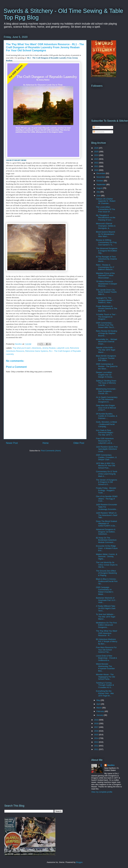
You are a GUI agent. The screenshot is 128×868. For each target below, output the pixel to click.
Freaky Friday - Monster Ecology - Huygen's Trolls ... (106, 490)
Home (46, 443)
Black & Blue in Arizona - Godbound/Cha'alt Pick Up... (107, 581)
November (101, 177)
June (99, 196)
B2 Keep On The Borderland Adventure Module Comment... (106, 540)
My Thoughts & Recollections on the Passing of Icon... (106, 218)
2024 (97, 155)
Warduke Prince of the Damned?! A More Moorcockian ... (105, 275)
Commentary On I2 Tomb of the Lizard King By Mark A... (106, 474)
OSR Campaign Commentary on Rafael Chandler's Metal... (105, 591)
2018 (97, 723)
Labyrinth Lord (63, 348)
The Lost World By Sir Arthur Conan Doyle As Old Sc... (107, 565)
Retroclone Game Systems (37, 351)
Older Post (79, 443)
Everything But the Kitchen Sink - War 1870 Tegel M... (105, 693)
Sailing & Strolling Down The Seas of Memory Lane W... (106, 383)
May (99, 700)
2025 (97, 152)
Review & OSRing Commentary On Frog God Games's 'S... (106, 242)
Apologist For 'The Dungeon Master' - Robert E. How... (105, 300)
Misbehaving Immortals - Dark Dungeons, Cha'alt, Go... (106, 391)
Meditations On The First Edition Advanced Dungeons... (106, 625)
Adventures (36, 348)
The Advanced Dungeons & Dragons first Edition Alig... (107, 251)
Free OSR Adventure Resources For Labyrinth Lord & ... (105, 441)
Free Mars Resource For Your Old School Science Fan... (106, 650)
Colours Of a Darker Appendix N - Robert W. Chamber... (106, 201)
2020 (97, 170)
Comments (99, 132)
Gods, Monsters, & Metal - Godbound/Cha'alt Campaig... (106, 424)
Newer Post (12, 443)
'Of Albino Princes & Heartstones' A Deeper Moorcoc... (106, 284)
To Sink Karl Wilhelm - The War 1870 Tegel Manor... (105, 617)
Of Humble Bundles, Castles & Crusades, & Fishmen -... (107, 416)
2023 (97, 159)
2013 (97, 742)
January (100, 715)
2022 (97, 163)
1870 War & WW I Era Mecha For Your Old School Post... (105, 466)
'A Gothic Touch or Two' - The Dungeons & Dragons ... (106, 317)
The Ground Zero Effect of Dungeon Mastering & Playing (106, 573)
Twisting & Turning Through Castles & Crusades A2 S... (105, 685)
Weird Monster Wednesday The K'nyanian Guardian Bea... (105, 667)
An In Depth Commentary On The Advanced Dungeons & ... (107, 399)
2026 (97, 148)
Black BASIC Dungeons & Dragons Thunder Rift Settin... (106, 358)
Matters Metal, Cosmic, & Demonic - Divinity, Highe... (106, 557)
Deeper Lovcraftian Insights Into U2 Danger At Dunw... (105, 375)
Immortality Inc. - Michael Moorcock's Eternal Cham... (106, 342)
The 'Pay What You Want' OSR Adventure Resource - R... (107, 633)
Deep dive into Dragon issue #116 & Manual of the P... (106, 408)
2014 (97, 738)
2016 (97, 731)
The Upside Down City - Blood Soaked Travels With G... (106, 292)
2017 (97, 727)
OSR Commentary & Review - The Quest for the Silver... (107, 366)
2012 (97, 746)
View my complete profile (102, 792)
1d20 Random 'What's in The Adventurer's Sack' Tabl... (107, 515)
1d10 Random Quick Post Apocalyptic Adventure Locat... (107, 449)
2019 (97, 720)
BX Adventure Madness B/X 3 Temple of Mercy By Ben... (107, 641)
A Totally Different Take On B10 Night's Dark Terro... (106, 608)
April (99, 704)
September (101, 184)
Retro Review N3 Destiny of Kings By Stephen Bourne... (106, 333)
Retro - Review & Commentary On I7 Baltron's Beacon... (105, 267)
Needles (111, 765)
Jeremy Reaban (49, 348)
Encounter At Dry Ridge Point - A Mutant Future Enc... (107, 548)
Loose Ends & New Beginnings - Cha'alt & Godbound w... (106, 658)
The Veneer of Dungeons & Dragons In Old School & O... (106, 482)
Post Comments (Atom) (51, 451)
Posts (97, 127)
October (100, 181)
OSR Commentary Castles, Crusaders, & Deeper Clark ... (106, 457)
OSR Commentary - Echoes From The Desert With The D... (106, 325)
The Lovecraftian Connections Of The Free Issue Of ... (105, 209)
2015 (97, 735)
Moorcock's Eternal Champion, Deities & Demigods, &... (106, 226)
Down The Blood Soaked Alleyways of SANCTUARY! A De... (106, 523)
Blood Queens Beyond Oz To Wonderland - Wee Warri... (105, 234)
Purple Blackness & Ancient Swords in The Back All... (106, 309)
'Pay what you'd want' (22, 348)
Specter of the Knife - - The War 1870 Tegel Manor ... (105, 350)
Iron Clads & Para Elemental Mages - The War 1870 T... (105, 433)
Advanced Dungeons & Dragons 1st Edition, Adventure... (106, 532)
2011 (97, 749)
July (98, 192)
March (99, 708)
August (100, 188)
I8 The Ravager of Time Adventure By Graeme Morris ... (106, 259)
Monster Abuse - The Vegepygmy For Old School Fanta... (105, 677)
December (101, 173)
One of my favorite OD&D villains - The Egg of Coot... (107, 499)
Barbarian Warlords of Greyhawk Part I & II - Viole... (106, 600)
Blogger (79, 862)
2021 (97, 166)
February (101, 711)
